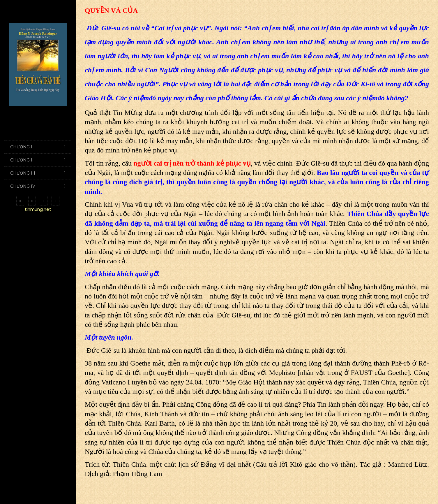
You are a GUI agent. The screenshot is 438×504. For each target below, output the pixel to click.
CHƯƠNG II (38, 160)
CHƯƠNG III (38, 173)
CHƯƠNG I (38, 147)
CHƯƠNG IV (38, 186)
